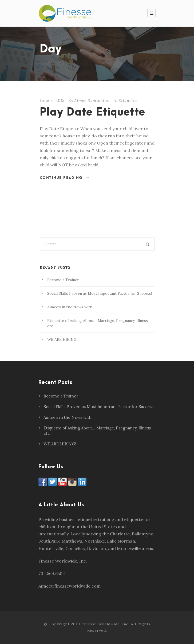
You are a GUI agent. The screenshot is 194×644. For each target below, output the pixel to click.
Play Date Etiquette (92, 112)
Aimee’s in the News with (70, 307)
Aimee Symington (92, 101)
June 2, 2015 (52, 101)
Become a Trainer (63, 280)
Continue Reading (65, 178)
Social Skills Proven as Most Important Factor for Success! (100, 293)
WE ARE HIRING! (62, 339)
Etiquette (128, 101)
